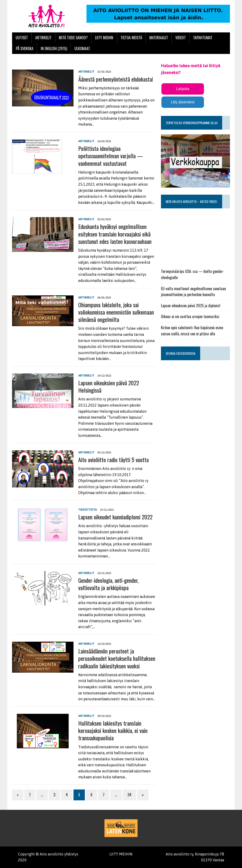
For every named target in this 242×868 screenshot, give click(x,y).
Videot (181, 38)
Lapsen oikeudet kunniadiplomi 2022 (115, 517)
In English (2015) (54, 48)
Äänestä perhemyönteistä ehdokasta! (116, 79)
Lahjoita (183, 89)
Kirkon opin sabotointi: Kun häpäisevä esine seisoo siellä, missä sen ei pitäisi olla (192, 331)
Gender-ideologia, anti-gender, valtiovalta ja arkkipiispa (108, 584)
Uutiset (22, 38)
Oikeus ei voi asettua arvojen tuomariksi (190, 316)
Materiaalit (159, 38)
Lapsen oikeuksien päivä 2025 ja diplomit (191, 306)
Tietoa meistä (131, 38)
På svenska (25, 48)
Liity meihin (104, 38)
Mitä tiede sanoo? (73, 38)
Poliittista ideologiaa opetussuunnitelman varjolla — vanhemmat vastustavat (111, 156)
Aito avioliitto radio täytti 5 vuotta (113, 460)
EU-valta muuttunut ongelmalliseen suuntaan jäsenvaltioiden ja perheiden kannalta (193, 292)
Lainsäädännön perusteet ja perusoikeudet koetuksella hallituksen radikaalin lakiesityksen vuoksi (117, 658)
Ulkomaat (82, 48)
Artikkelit (43, 38)
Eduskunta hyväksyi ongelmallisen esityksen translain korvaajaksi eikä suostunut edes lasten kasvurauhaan (115, 234)
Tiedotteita (88, 510)
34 (129, 795)
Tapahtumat (203, 38)
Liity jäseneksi (183, 102)
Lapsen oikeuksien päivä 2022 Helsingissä (109, 386)
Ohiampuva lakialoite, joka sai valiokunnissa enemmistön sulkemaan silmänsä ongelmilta (116, 312)
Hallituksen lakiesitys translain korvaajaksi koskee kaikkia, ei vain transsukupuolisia (113, 730)
